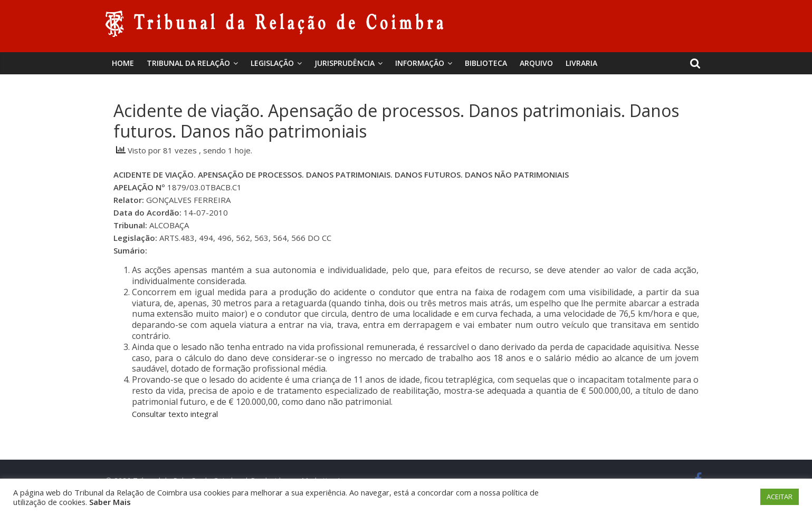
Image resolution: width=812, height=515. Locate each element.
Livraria (581, 63)
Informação (420, 63)
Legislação (272, 63)
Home (123, 63)
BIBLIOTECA (486, 63)
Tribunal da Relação (188, 63)
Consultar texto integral (175, 414)
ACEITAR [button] (780, 497)
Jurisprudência (345, 63)
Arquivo (536, 63)
